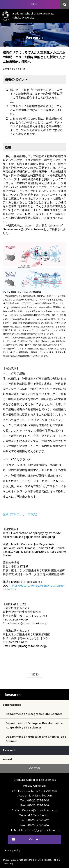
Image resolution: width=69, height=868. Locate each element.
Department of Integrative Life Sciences (34, 714)
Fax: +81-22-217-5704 (35, 805)
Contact (35, 839)
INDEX (34, 674)
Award (7, 759)
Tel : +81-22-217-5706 (35, 800)
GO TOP (35, 768)
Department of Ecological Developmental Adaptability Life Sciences (34, 725)
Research (13, 695)
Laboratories (12, 705)
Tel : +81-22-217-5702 (35, 820)
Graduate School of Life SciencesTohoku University (35, 783)
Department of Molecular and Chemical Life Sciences (36, 739)
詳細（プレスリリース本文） (21, 514)
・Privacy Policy (11, 850)
